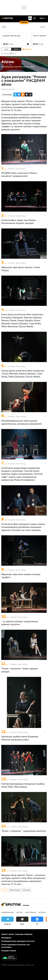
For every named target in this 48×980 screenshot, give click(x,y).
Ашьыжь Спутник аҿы (12, 36)
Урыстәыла (31, 912)
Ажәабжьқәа (8, 912)
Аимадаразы (6, 938)
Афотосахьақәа (15, 890)
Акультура (26, 890)
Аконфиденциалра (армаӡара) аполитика (18, 941)
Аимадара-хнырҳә (9, 951)
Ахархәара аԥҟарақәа (24, 934)
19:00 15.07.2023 (8, 89)
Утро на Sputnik (39, 36)
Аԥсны (5, 890)
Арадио (42, 912)
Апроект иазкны (8, 934)
